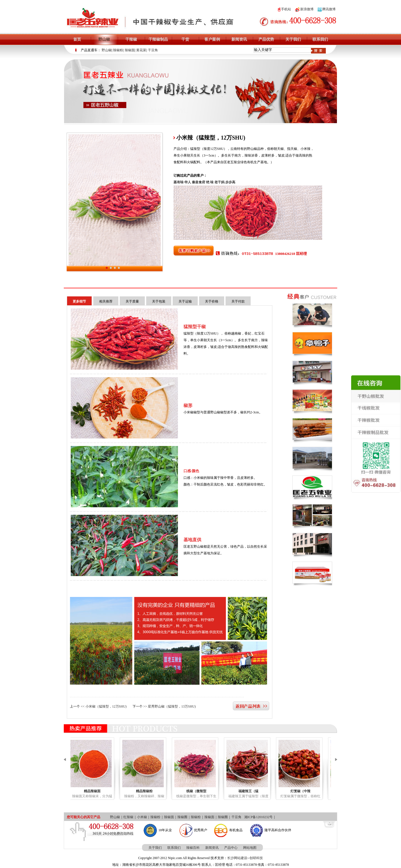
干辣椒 (131, 39)
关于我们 (293, 39)
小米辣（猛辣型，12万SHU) (115, 262)
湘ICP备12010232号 (259, 817)
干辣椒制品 (158, 39)
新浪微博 (304, 9)
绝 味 (210, 182)
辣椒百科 (193, 848)
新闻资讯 (239, 39)
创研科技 (256, 858)
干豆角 (153, 50)
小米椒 (142, 817)
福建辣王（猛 (254, 791)
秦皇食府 (199, 182)
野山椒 (104, 39)
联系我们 (320, 39)
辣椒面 (130, 50)
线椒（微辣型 (202, 791)
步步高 (230, 182)
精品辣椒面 (98, 791)
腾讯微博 (327, 9)
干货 (185, 39)
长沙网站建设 (237, 858)
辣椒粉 (118, 50)
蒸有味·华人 (182, 182)
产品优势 (266, 39)
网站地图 (250, 848)
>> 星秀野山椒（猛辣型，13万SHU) (170, 706)
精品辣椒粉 (150, 791)
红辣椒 (128, 817)
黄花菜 (141, 50)
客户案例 (212, 39)
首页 (77, 39)
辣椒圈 (182, 817)
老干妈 (219, 182)
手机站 (284, 9)
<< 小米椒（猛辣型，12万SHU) (104, 706)
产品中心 (231, 848)
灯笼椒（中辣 (306, 791)
